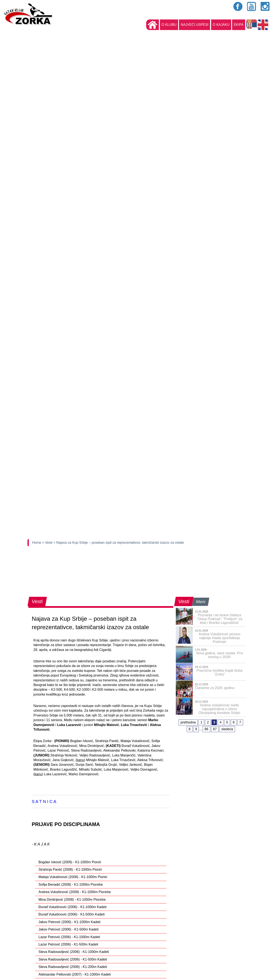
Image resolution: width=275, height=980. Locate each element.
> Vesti (48, 543)
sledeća (227, 729)
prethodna (188, 722)
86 (206, 729)
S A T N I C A (44, 802)
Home (37, 543)
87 (215, 729)
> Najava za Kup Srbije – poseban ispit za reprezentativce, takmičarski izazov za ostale (119, 543)
